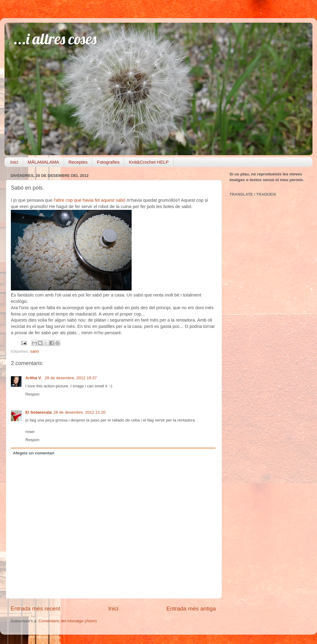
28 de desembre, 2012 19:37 (71, 378)
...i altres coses (55, 39)
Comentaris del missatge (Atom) (68, 621)
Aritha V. (34, 378)
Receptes (78, 162)
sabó (35, 351)
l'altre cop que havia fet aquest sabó (90, 200)
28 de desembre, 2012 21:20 (80, 412)
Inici (14, 162)
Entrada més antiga (191, 609)
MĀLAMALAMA (43, 162)
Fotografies (108, 162)
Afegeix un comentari (34, 453)
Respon (32, 394)
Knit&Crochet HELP (149, 162)
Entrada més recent (35, 609)
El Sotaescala (38, 412)
